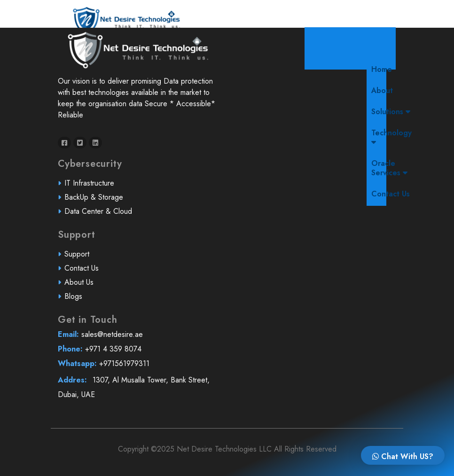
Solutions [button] (391, 112)
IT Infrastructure (93, 187)
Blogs (78, 300)
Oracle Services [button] (389, 168)
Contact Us (391, 194)
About (382, 90)
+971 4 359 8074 (137, 353)
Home (384, 69)
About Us (83, 286)
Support (81, 258)
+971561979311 (137, 367)
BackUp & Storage (97, 201)
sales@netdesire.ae (137, 339)
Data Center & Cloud (102, 215)
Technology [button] (391, 137)
